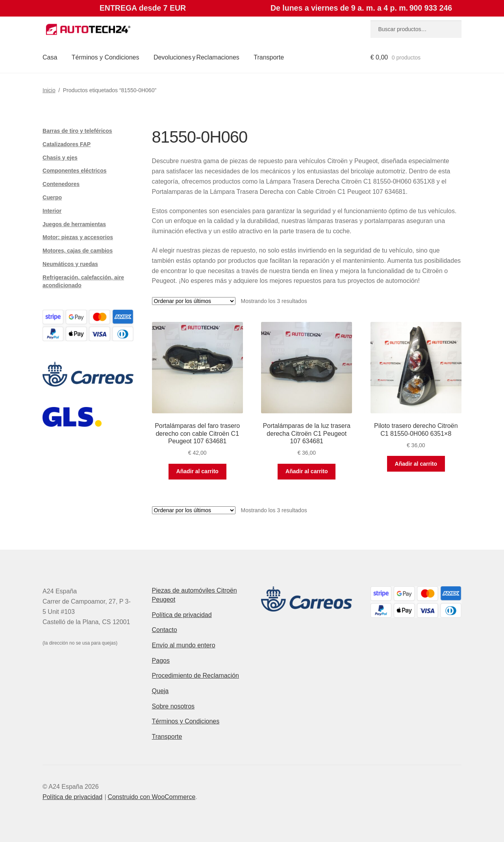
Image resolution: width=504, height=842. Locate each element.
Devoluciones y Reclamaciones (196, 57)
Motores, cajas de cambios (78, 251)
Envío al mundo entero (184, 645)
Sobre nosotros (173, 706)
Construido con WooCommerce (151, 797)
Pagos (161, 661)
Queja (160, 691)
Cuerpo (52, 197)
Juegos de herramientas (74, 224)
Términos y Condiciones (106, 57)
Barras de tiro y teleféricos (77, 131)
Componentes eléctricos (75, 171)
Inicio (49, 90)
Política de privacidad (182, 615)
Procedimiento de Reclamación (195, 676)
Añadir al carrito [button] (197, 471)
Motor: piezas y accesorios (78, 237)
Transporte (269, 57)
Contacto (165, 630)
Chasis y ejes (60, 158)
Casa (50, 57)
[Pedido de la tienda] (194, 301)
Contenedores (61, 184)
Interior (52, 211)
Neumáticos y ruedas (70, 264)
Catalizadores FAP (67, 144)
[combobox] (416, 29)
